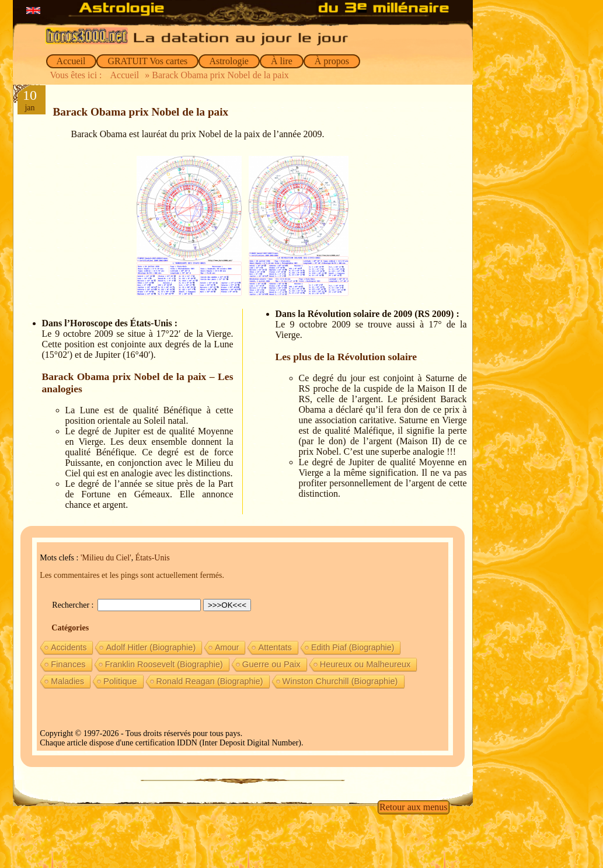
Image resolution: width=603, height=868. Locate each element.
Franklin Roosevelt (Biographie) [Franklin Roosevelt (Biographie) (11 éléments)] (164, 664)
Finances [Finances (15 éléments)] (68, 664)
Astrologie (229, 61)
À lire (282, 61)
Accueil (72, 61)
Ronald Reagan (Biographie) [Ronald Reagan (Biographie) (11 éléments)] (210, 681)
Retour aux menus (413, 807)
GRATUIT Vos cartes (147, 61)
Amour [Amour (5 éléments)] (227, 647)
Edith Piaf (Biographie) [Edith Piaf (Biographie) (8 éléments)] (353, 647)
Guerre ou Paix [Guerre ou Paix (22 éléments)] (271, 664)
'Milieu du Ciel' (106, 558)
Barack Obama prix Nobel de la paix (141, 112)
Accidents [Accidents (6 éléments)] (69, 647)
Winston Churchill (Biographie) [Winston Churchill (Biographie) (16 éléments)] (340, 681)
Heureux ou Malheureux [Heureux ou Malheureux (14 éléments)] (365, 664)
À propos (332, 61)
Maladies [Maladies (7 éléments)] (67, 681)
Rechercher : (74, 605)
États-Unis (153, 558)
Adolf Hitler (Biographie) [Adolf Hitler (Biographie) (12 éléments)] (151, 647)
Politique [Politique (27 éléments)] (120, 681)
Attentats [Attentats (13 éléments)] (275, 647)
